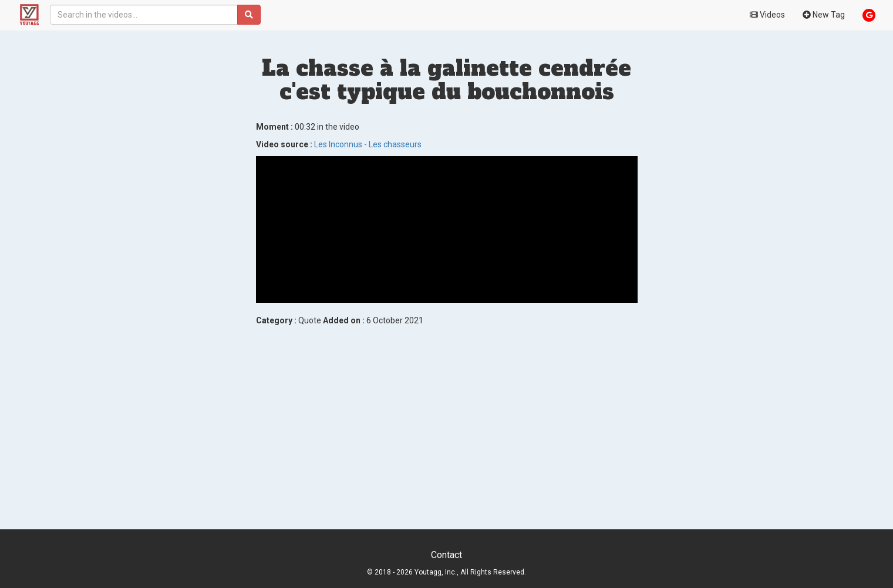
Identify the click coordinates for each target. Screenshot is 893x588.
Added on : (344, 320)
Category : (276, 320)
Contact (446, 555)
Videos (767, 15)
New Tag (824, 15)
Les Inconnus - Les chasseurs (368, 144)
